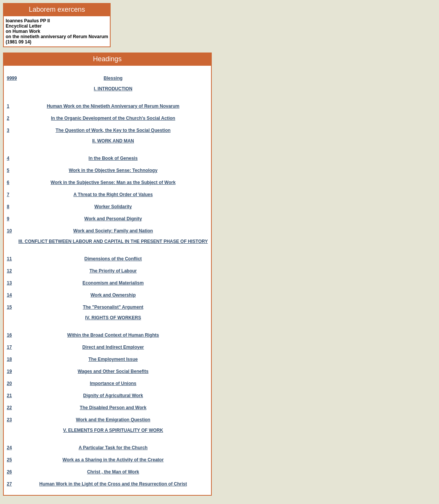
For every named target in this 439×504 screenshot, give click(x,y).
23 (9, 420)
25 (9, 460)
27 (9, 484)
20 (9, 383)
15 (9, 307)
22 (9, 408)
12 (9, 271)
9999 (12, 78)
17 (9, 347)
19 (9, 371)
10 (9, 231)
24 (9, 448)
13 (9, 283)
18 (9, 359)
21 (9, 396)
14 (9, 295)
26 (9, 472)
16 (9, 335)
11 (9, 259)
